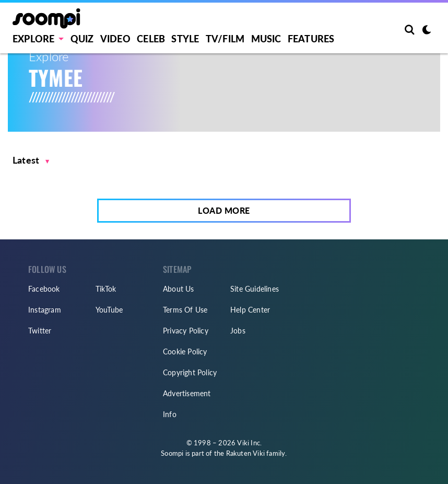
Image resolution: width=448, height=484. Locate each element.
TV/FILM (225, 39)
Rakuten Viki (245, 453)
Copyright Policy (190, 372)
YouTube (109, 310)
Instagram (45, 310)
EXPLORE (33, 39)
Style (185, 39)
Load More (224, 210)
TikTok (106, 289)
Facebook (44, 289)
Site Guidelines (255, 289)
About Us (179, 289)
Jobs (238, 331)
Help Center (250, 310)
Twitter (40, 331)
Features (311, 39)
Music (266, 39)
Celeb (151, 39)
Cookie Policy (185, 352)
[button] (31, 160)
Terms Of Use (185, 310)
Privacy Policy (186, 331)
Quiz (82, 39)
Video (115, 39)
